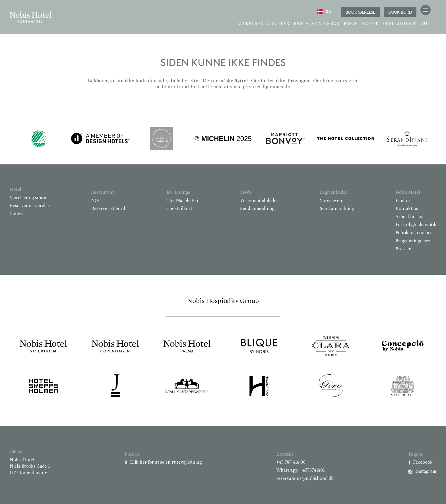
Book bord (400, 12)
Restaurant (103, 193)
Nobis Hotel (408, 193)
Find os (403, 201)
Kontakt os (407, 209)
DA (324, 11)
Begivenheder (334, 193)
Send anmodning (257, 209)
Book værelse (360, 12)
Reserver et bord (108, 209)
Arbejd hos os (409, 217)
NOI (95, 201)
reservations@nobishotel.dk (305, 479)
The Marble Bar (183, 201)
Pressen (403, 249)
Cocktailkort (179, 209)
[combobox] (324, 11)
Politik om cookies (414, 233)
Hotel (16, 190)
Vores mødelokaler (259, 201)
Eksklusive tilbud (406, 24)
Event (370, 24)
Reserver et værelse (30, 206)
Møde (351, 24)
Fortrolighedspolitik (416, 225)
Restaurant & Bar (316, 24)
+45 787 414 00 (291, 462)
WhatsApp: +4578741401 (300, 470)
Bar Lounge (178, 193)
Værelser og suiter (264, 24)
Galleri (16, 214)
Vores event (332, 201)
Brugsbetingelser (413, 241)
